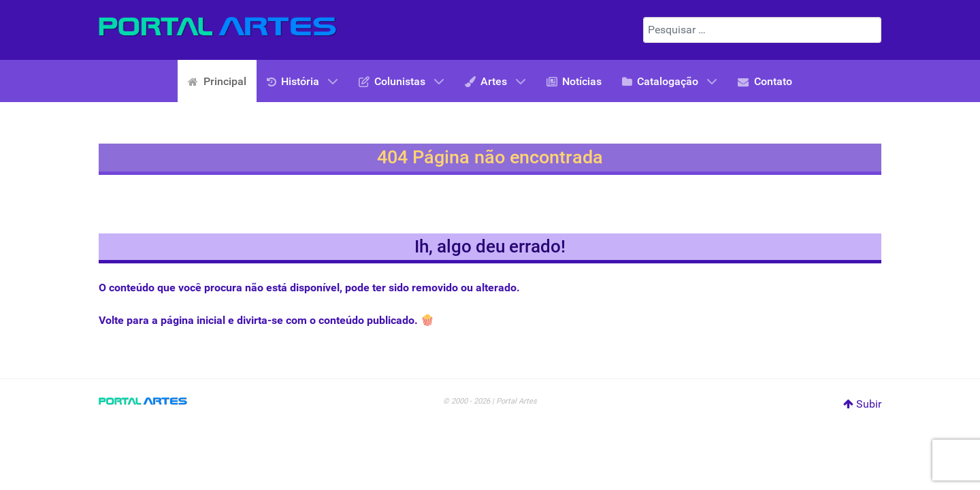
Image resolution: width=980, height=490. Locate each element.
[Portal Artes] (218, 27)
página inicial (193, 320)
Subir (862, 404)
